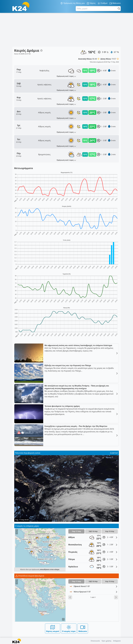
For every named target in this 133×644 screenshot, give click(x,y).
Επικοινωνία (95, 641)
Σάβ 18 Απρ (93, 531)
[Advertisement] (66, 30)
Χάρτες (91, 3)
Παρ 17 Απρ (76, 531)
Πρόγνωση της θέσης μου (73, 3)
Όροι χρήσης (106, 641)
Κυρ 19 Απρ (110, 531)
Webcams (115, 3)
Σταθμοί (102, 3)
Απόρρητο (117, 641)
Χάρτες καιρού (53, 628)
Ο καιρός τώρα (69, 628)
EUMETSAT (114, 453)
